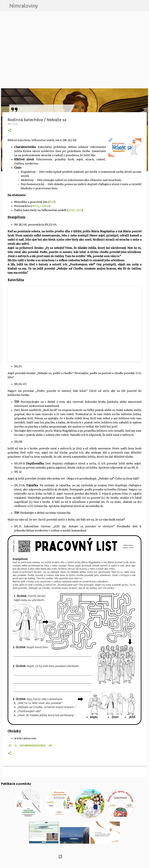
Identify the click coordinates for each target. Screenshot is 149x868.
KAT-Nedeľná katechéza (33, 745)
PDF (52, 202)
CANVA (45, 206)
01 (10, 745)
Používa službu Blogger (74, 857)
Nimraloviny (24, 6)
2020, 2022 (75, 210)
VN (50, 745)
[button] (10, 131)
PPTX (35, 206)
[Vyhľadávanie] (43, 6)
